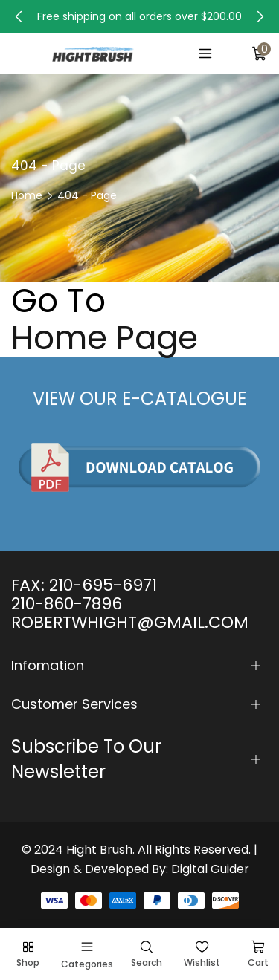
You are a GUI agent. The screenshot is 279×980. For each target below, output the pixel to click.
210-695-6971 (103, 585)
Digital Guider (210, 869)
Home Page (105, 338)
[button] (19, 16)
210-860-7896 (67, 604)
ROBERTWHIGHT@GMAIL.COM (130, 622)
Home (27, 195)
